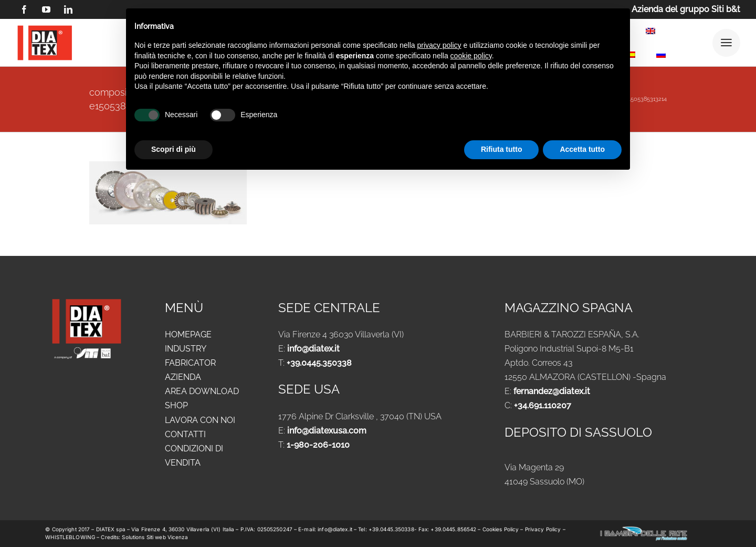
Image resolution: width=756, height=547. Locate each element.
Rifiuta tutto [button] (502, 149)
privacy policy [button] (439, 45)
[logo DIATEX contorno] (45, 27)
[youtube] (46, 9)
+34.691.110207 (543, 405)
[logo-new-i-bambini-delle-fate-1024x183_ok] (644, 529)
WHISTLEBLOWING (71, 537)
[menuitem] (650, 33)
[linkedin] (68, 9)
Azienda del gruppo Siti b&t (686, 9)
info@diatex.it (313, 349)
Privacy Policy (543, 529)
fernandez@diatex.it (552, 391)
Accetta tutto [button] (582, 149)
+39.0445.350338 (319, 363)
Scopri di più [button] (174, 149)
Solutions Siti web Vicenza (155, 537)
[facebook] (24, 9)
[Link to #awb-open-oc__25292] (726, 43)
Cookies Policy (502, 529)
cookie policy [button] (471, 56)
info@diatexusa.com (327, 431)
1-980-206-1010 (318, 445)
